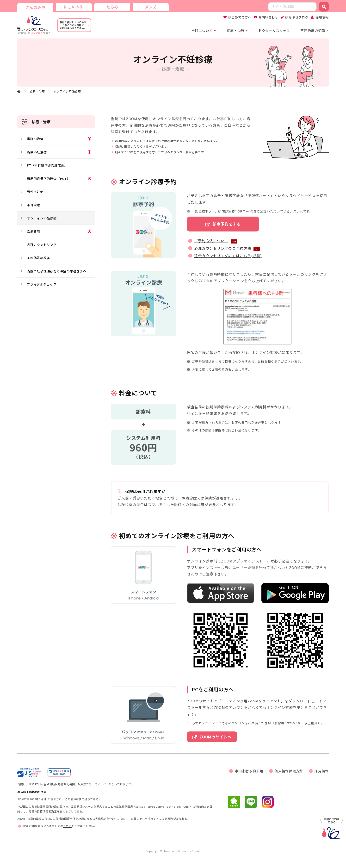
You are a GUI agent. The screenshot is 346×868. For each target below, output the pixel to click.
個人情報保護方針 (289, 771)
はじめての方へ (240, 17)
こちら (67, 826)
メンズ (151, 7)
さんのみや (35, 7)
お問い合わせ (268, 17)
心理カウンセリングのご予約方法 (222, 248)
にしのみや (74, 7)
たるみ (112, 7)
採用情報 (322, 17)
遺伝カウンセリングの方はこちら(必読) (228, 256)
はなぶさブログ (297, 17)
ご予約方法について (211, 241)
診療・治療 (37, 91)
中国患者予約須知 (249, 771)
